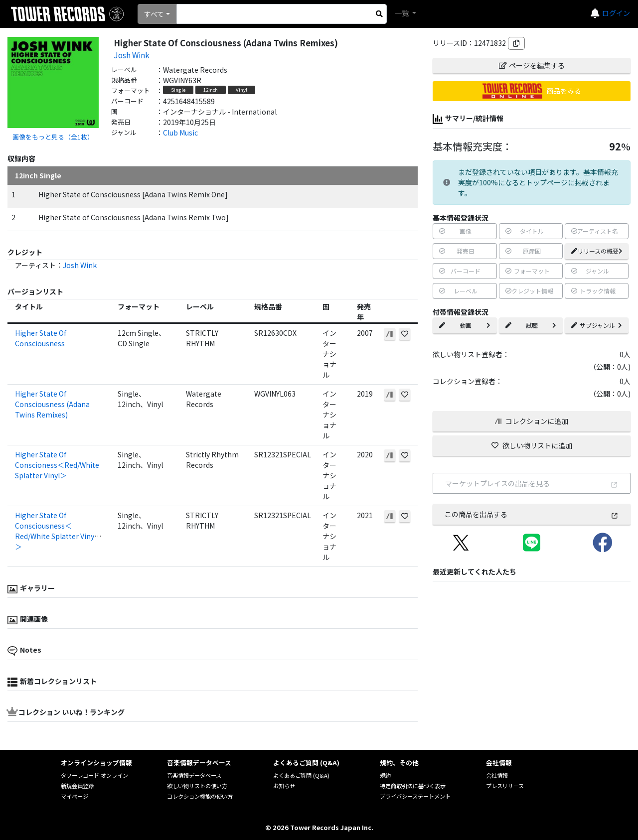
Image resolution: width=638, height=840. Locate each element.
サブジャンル (597, 325)
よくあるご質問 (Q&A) (301, 775)
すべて (154, 14)
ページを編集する (532, 65)
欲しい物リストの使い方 (197, 786)
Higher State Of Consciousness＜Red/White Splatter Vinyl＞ (56, 531)
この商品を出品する (532, 514)
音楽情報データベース (194, 775)
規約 (385, 775)
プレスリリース (505, 786)
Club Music (180, 133)
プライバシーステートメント (415, 796)
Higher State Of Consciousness (41, 338)
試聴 (531, 325)
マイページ (75, 796)
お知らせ (284, 786)
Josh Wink (132, 55)
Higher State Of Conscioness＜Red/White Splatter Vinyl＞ (57, 465)
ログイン (616, 13)
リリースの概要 (597, 251)
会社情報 (497, 775)
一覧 (402, 13)
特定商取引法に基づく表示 (413, 786)
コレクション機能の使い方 (200, 796)
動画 (465, 325)
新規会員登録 (77, 786)
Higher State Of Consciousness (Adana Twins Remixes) (52, 404)
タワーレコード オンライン (94, 775)
